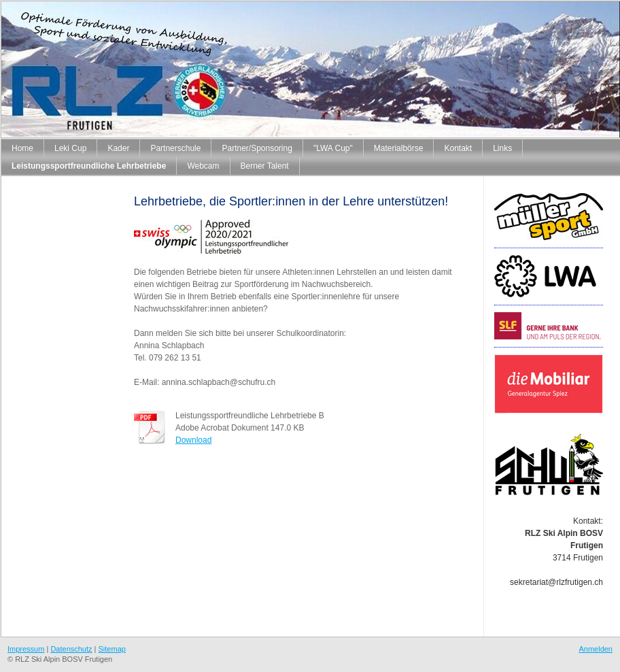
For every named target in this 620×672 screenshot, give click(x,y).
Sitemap (112, 649)
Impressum (26, 649)
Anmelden (596, 649)
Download (193, 440)
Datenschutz (71, 649)
